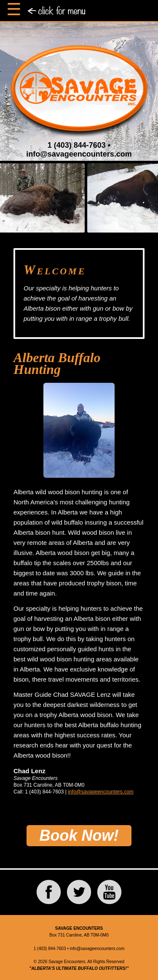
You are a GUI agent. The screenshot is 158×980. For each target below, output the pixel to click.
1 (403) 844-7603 (77, 145)
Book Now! (79, 835)
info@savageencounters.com (79, 154)
